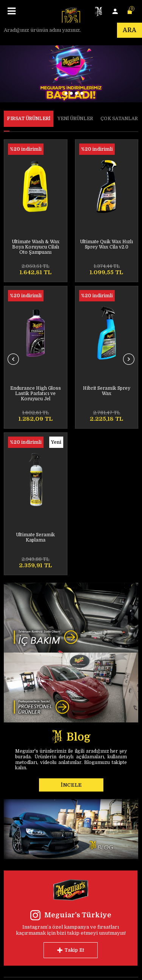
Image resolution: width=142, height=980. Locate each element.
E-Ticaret (46, 971)
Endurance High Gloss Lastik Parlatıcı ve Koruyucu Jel (106, 247)
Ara (130, 30)
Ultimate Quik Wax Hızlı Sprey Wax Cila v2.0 (36, 244)
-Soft (28, 971)
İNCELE (71, 492)
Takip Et (74, 657)
